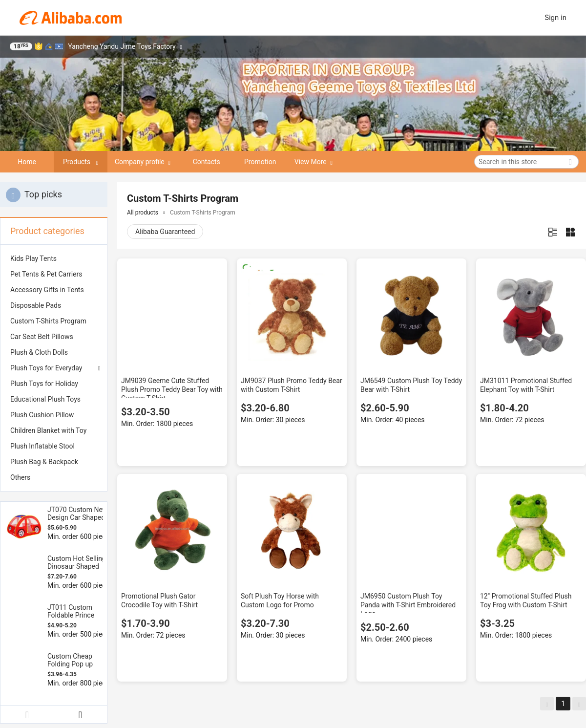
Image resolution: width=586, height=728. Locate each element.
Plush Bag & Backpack (44, 462)
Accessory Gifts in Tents (47, 290)
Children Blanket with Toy (48, 430)
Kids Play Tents (33, 258)
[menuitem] (54, 258)
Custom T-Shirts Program (48, 321)
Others (20, 477)
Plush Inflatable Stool (42, 446)
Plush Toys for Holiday (44, 384)
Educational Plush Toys (45, 399)
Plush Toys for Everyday (46, 368)
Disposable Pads (36, 305)
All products (143, 213)
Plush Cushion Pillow (42, 415)
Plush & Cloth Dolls (39, 352)
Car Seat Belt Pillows (42, 337)
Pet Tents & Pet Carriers (46, 274)
